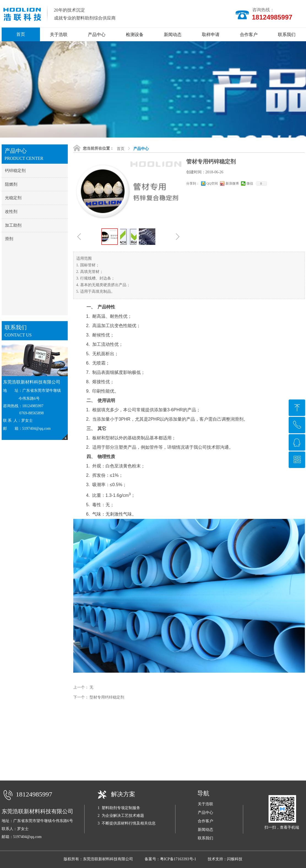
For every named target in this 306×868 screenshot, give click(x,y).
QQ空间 (212, 184)
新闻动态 (173, 35)
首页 (121, 149)
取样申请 (211, 35)
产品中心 (97, 35)
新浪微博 (232, 184)
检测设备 (135, 35)
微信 (250, 184)
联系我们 (287, 35)
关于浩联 (59, 35)
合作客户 (249, 35)
